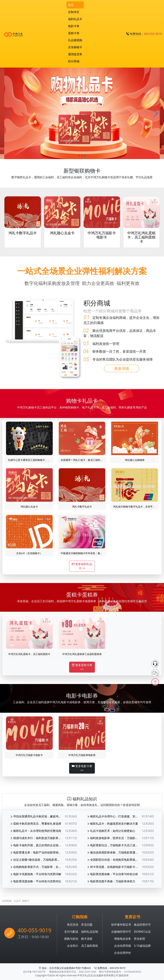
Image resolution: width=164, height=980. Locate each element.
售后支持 (73, 925)
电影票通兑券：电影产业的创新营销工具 (37, 852)
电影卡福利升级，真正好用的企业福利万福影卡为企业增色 (48, 845)
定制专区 (74, 12)
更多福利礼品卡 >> (82, 566)
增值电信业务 (123, 939)
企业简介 (73, 946)
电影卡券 (74, 26)
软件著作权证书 (121, 925)
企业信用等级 (123, 946)
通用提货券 (75, 54)
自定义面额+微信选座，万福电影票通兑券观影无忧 (43, 860)
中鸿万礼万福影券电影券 (82, 755)
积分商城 (74, 61)
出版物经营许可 (121, 932)
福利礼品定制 (90, 932)
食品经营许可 (142, 925)
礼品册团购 (75, 40)
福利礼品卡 (75, 19)
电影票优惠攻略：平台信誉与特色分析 (113, 874)
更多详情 (122, 368)
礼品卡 (17, 901)
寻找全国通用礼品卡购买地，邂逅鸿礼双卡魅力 (41, 816)
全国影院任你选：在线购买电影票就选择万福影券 (120, 860)
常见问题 (87, 925)
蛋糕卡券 (74, 33)
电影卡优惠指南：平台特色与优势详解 (36, 874)
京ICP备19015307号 (34, 972)
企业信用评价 (123, 953)
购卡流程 (87, 939)
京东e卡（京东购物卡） (29, 553)
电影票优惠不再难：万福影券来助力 (111, 881)
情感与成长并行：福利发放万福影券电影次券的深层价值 (47, 838)
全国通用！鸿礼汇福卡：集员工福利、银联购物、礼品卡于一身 (95, 460)
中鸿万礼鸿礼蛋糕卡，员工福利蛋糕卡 (29, 654)
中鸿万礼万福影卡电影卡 (29, 755)
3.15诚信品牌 (142, 946)
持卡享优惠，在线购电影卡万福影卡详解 (114, 867)
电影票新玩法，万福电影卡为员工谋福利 (114, 845)
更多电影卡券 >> (82, 768)
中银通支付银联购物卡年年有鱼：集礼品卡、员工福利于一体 (94, 553)
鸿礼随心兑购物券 (135, 460)
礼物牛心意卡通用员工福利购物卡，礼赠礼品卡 (34, 460)
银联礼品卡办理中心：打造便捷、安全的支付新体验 (121, 816)
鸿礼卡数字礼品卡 (82, 507)
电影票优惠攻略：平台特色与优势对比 (36, 881)
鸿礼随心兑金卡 (29, 507)
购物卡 (26, 901)
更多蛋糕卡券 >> (82, 667)
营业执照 (139, 939)
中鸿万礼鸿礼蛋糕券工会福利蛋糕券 (82, 654)
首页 (71, 5)
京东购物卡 (75, 47)
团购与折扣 (71, 939)
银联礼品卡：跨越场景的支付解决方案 (113, 824)
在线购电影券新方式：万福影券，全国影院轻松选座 (44, 867)
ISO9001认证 (142, 932)
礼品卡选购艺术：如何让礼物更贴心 (111, 831)
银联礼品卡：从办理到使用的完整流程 (36, 831)
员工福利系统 (90, 946)
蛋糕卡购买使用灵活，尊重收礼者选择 (36, 824)
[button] (156, 113)
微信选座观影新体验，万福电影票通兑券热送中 (118, 852)
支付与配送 (71, 932)
